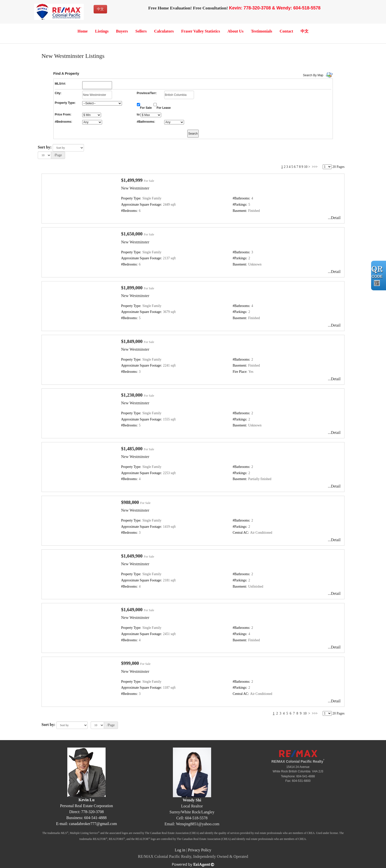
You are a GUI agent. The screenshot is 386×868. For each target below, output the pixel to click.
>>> (315, 167)
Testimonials (262, 31)
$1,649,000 (132, 610)
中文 (100, 9)
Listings (102, 31)
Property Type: (65, 103)
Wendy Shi (192, 800)
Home (83, 31)
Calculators (164, 31)
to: (139, 114)
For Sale (146, 108)
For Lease (164, 108)
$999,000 (130, 663)
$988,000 (130, 502)
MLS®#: (60, 84)
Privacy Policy (200, 850)
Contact (286, 31)
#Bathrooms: (146, 122)
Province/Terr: (147, 93)
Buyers (122, 31)
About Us (235, 31)
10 (306, 167)
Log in (180, 850)
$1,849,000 (132, 341)
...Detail (334, 218)
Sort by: (45, 147)
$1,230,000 (132, 395)
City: (58, 93)
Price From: (63, 114)
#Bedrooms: (64, 122)
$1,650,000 (132, 234)
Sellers (141, 31)
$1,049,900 (132, 556)
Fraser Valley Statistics (201, 31)
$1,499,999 (132, 180)
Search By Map (313, 75)
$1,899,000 (132, 288)
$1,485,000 (132, 449)
